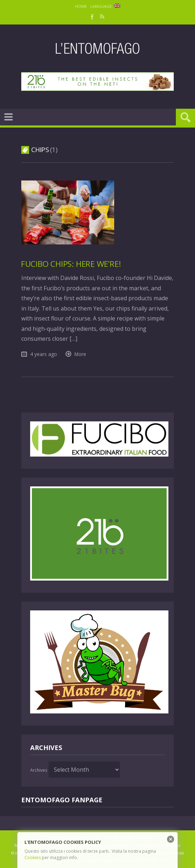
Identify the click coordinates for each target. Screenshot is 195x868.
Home (81, 6)
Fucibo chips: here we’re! (71, 264)
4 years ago (44, 354)
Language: (105, 6)
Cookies (33, 858)
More (80, 354)
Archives (39, 770)
